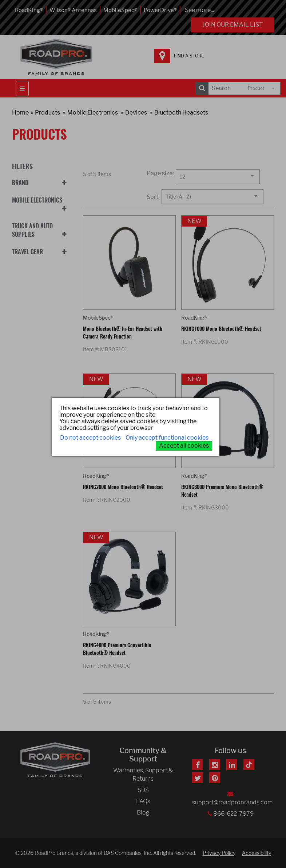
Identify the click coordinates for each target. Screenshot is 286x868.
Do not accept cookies (90, 438)
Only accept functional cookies (167, 438)
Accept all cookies (184, 446)
